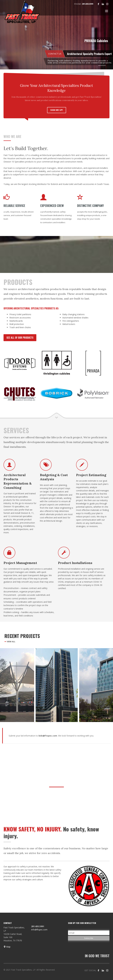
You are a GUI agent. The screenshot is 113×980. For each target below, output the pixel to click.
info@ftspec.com (39, 930)
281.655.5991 (88, 4)
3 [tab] (103, 64)
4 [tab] (102, 66)
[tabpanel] (56, 35)
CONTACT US (55, 54)
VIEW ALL (11, 642)
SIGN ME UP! (57, 110)
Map (7, 947)
